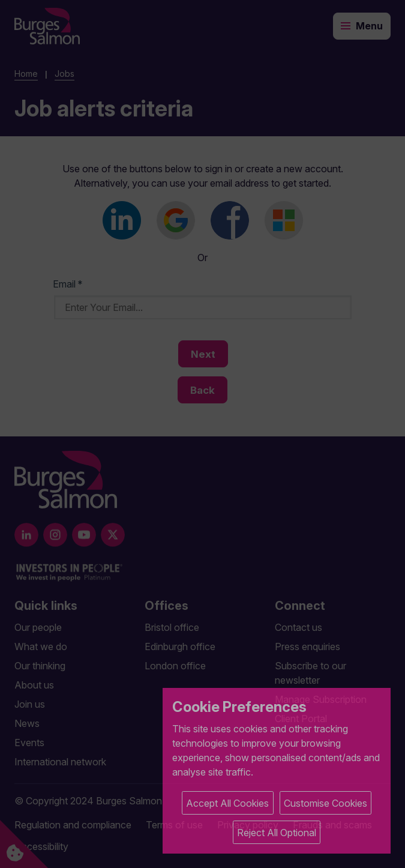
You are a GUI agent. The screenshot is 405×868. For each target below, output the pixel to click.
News (27, 723)
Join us (30, 704)
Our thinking (40, 666)
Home (26, 74)
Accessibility (41, 846)
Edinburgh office (180, 646)
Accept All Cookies (227, 803)
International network (60, 762)
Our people (38, 627)
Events (29, 743)
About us (34, 685)
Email (68, 284)
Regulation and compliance (73, 825)
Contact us (298, 627)
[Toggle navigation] (362, 26)
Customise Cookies (325, 803)
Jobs (64, 74)
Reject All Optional (277, 833)
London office (175, 666)
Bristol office (172, 627)
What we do (41, 646)
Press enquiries (307, 646)
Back (202, 390)
